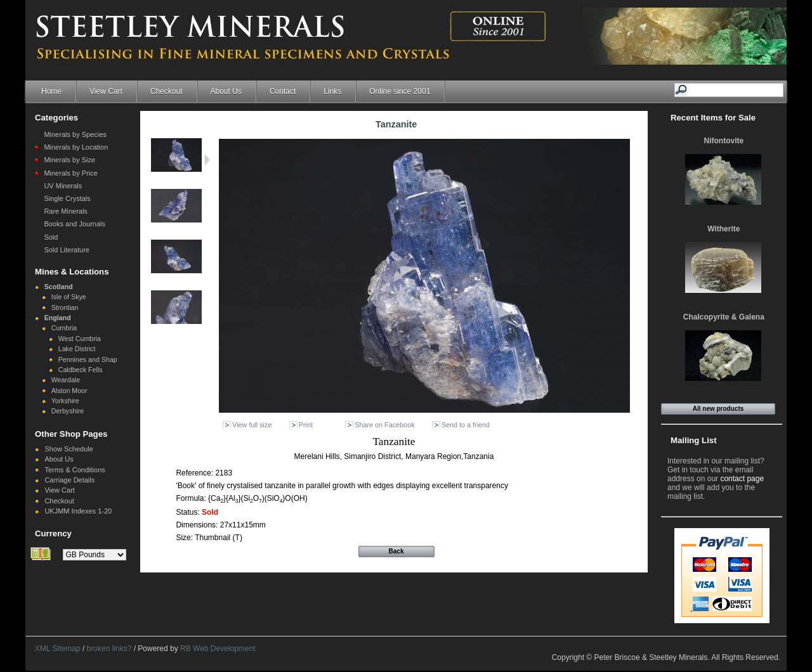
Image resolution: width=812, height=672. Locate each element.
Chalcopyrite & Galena (724, 317)
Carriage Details (69, 480)
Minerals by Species (75, 134)
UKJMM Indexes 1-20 (78, 511)
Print (306, 425)
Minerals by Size (69, 160)
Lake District (77, 349)
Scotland (59, 287)
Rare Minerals (65, 211)
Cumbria (64, 328)
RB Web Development (218, 649)
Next (207, 160)
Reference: (195, 473)
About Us (226, 91)
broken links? (109, 649)
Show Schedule (69, 449)
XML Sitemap (58, 649)
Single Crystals (67, 198)
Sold (51, 237)
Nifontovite (724, 141)
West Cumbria (80, 339)
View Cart (106, 91)
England (58, 318)
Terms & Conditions (75, 470)
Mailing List (694, 440)
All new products (718, 409)
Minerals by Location (76, 147)
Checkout (167, 91)
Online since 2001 (400, 91)
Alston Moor (69, 391)
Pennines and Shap (88, 359)
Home (51, 91)
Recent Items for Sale (713, 118)
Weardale (66, 380)
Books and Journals (75, 224)
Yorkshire (65, 401)
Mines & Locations (72, 272)
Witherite (724, 229)
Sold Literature (67, 250)
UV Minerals (63, 186)
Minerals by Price (70, 173)
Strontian (65, 307)
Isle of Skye (69, 297)
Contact (283, 91)
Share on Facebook (384, 425)
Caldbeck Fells (81, 370)
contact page (742, 479)
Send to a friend (466, 425)
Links (332, 91)
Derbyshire (68, 411)
